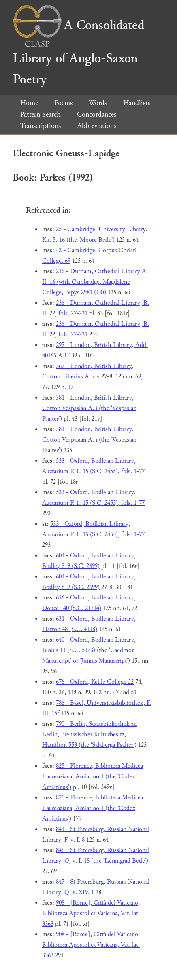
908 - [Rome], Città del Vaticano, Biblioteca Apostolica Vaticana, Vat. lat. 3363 (91, 913)
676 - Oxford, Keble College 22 (95, 682)
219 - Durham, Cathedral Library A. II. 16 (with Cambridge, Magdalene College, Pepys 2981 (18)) (95, 282)
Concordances (97, 114)
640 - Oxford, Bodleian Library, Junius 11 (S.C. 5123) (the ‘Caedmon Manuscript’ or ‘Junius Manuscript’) (89, 650)
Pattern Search (41, 114)
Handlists (137, 103)
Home (29, 103)
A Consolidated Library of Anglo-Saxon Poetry (79, 52)
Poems (63, 103)
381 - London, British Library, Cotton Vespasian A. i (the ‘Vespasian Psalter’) (89, 408)
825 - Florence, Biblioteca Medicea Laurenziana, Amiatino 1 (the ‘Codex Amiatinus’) (93, 777)
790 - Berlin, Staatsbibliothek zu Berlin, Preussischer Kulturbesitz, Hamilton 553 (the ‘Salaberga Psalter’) (90, 734)
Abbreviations (97, 126)
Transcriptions (41, 126)
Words (98, 103)
